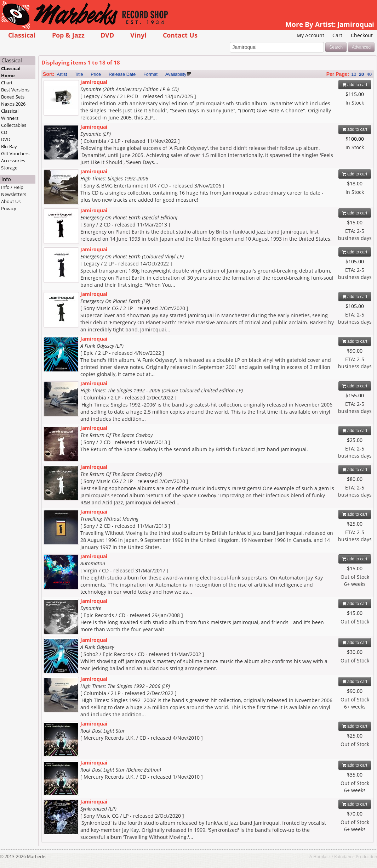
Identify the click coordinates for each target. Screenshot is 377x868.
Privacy (9, 208)
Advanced (361, 47)
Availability (176, 74)
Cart (337, 35)
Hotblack (322, 856)
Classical (22, 35)
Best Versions (15, 90)
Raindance (344, 856)
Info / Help (12, 187)
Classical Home (11, 72)
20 (361, 74)
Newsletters (14, 194)
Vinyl (138, 35)
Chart (7, 83)
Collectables (14, 125)
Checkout (362, 35)
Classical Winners (10, 114)
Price (96, 74)
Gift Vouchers (15, 153)
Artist (62, 74)
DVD (107, 35)
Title (79, 74)
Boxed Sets (13, 97)
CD (4, 132)
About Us (11, 201)
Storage (9, 168)
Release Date (122, 74)
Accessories (13, 161)
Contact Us (180, 35)
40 (369, 74)
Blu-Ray (9, 146)
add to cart (355, 85)
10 (354, 74)
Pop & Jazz (68, 35)
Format (150, 74)
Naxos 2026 (13, 104)
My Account (310, 35)
